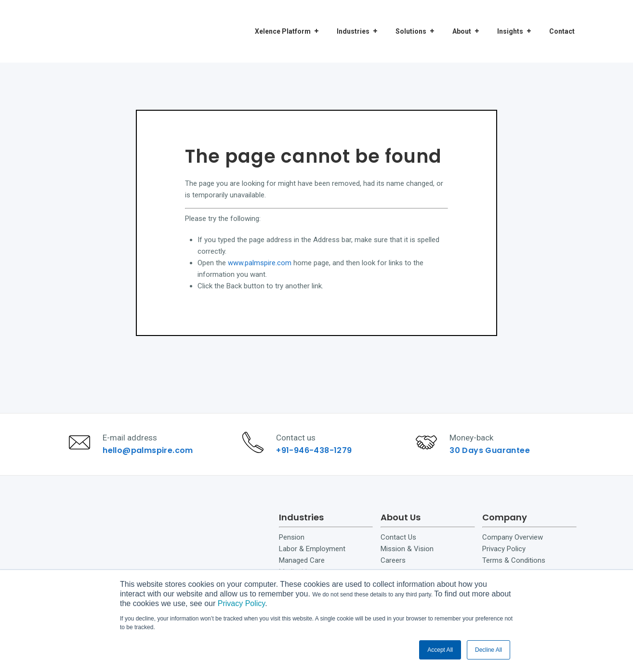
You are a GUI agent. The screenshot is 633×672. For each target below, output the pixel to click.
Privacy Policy (241, 603)
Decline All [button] (488, 650)
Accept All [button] (440, 650)
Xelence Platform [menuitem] (283, 19)
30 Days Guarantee (493, 456)
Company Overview (513, 549)
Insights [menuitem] (510, 19)
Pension (292, 549)
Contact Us (398, 549)
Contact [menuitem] (562, 19)
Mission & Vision (407, 561)
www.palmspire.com (260, 263)
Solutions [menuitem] (411, 19)
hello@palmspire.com (151, 456)
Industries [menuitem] (353, 19)
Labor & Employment (312, 561)
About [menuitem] (462, 19)
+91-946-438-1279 (317, 456)
